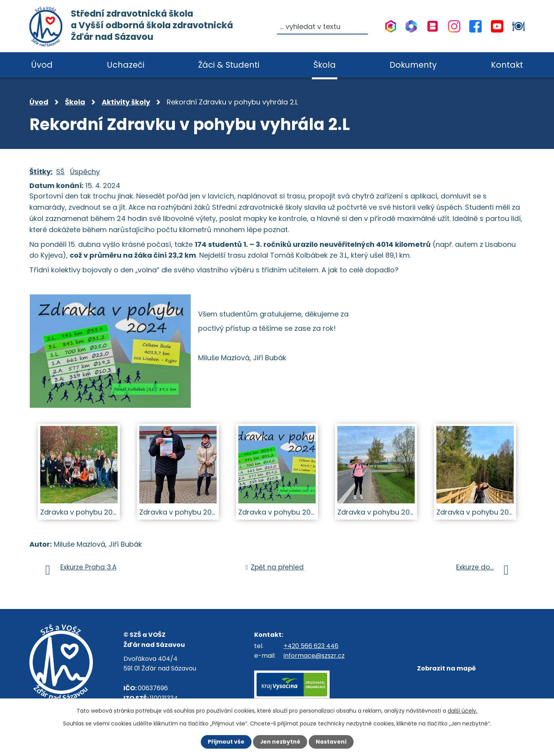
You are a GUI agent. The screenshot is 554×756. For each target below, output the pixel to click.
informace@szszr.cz (314, 656)
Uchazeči (126, 65)
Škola (75, 102)
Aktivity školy (126, 102)
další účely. (463, 711)
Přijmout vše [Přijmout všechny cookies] (226, 742)
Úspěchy (85, 172)
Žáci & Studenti (229, 65)
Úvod (39, 102)
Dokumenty (413, 65)
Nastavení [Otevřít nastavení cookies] (331, 742)
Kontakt (507, 65)
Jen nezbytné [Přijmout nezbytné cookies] (280, 742)
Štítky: (41, 172)
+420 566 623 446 (311, 646)
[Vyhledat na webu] (323, 26)
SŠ (60, 172)
